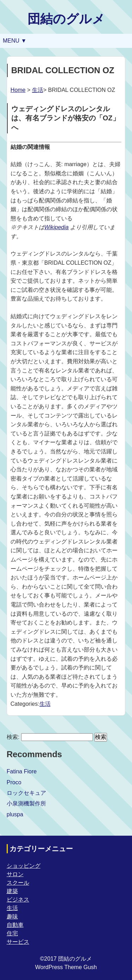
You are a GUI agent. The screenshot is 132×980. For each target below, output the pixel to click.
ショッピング (24, 866)
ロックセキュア (26, 793)
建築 (12, 891)
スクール (18, 883)
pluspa (15, 814)
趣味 (12, 916)
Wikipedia (56, 227)
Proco (14, 782)
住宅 (12, 933)
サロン (15, 874)
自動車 (15, 925)
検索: (13, 737)
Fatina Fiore (22, 771)
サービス (18, 942)
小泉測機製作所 (26, 803)
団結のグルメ (66, 19)
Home (18, 90)
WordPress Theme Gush (66, 967)
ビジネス (18, 900)
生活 (38, 90)
